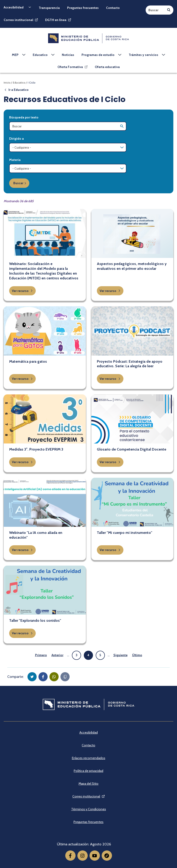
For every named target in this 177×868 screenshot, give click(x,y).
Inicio (7, 83)
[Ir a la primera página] (41, 656)
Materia (15, 160)
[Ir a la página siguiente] (120, 656)
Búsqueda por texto (24, 117)
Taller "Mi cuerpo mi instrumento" (125, 533)
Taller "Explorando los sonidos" (35, 620)
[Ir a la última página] (137, 656)
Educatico (19, 83)
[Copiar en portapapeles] (65, 677)
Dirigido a (16, 139)
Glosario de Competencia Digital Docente (132, 449)
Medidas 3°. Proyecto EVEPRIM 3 (36, 449)
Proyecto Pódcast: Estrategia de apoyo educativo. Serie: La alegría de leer (130, 364)
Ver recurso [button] (22, 291)
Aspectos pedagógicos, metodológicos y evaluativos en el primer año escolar (132, 266)
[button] (32, 677)
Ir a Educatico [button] (16, 90)
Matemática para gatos (28, 361)
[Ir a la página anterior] (57, 656)
